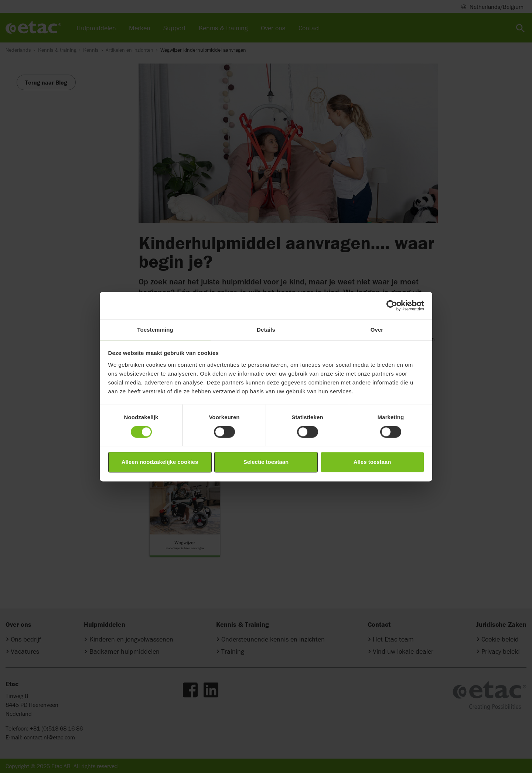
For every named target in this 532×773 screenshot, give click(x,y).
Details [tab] (266, 330)
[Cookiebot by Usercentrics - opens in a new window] (392, 305)
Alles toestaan (372, 462)
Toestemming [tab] (155, 330)
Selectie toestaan (266, 462)
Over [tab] (377, 330)
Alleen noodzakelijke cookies (160, 462)
